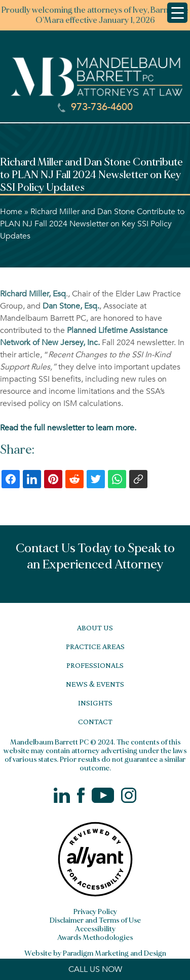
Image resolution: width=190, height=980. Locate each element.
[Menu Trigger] (177, 13)
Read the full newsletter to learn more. (68, 428)
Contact (95, 721)
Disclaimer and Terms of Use (95, 920)
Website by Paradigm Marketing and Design (95, 953)
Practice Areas (95, 646)
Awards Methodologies (95, 938)
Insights (95, 703)
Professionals (95, 665)
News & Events (95, 684)
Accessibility (95, 929)
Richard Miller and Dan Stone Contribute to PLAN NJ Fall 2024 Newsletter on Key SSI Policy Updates (92, 224)
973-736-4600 (95, 107)
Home (11, 212)
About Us (95, 628)
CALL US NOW (95, 969)
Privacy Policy (95, 912)
